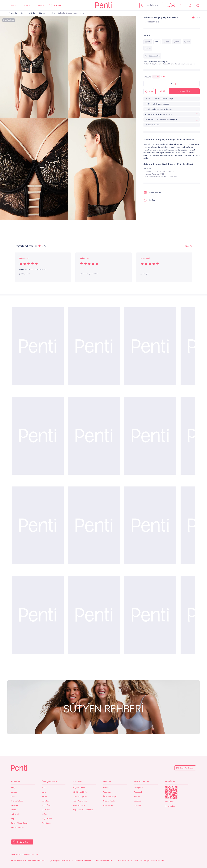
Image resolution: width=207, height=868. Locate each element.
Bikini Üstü (46, 805)
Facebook (138, 792)
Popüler (16, 781)
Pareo (44, 796)
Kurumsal (78, 781)
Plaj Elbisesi (47, 819)
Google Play (170, 806)
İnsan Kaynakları (80, 801)
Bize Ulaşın (108, 805)
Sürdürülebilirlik (80, 792)
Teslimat (107, 792)
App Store (169, 802)
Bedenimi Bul (152, 56)
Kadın (14, 5)
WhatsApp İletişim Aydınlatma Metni (150, 860)
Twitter (137, 796)
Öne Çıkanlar (49, 781)
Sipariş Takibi (109, 801)
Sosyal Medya (142, 781)
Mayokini (46, 801)
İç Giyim (32, 13)
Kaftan (45, 814)
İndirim (57, 5)
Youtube (137, 801)
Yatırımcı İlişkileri (80, 796)
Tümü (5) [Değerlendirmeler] (189, 246)
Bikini (44, 788)
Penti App (170, 781)
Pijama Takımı (17, 801)
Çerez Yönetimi (123, 860)
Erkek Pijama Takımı (20, 823)
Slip (13, 819)
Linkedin (138, 805)
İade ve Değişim (110, 796)
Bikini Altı (46, 810)
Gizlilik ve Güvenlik (83, 860)
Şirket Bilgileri (79, 805)
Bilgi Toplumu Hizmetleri (83, 810)
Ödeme (106, 788)
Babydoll (15, 814)
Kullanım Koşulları (104, 860)
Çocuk (41, 5)
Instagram (138, 788)
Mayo (44, 792)
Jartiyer (14, 792)
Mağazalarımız (79, 788)
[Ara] (143, 5)
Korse (13, 810)
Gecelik (14, 796)
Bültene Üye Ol (24, 842)
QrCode (171, 793)
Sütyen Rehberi (18, 827)
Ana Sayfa (13, 13)
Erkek (27, 5)
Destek (107, 781)
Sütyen (42, 13)
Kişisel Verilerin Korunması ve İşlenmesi (28, 860)
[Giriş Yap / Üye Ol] (190, 5)
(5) (198, 18)
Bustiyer (15, 805)
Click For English (187, 768)
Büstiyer (52, 13)
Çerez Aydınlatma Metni (60, 860)
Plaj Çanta (46, 823)
